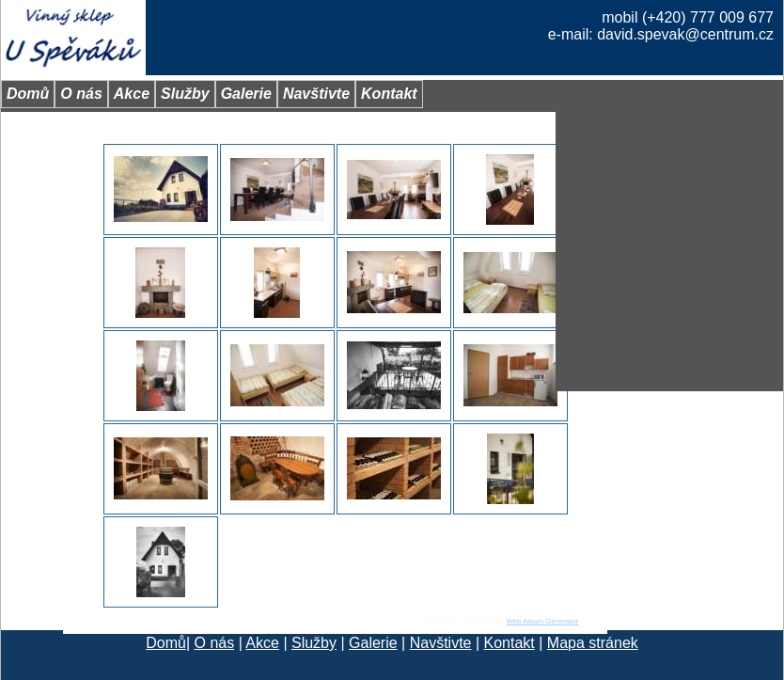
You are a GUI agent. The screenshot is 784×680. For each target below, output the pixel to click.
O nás (215, 643)
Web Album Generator (542, 621)
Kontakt (510, 643)
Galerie (373, 643)
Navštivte (441, 643)
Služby (314, 643)
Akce (262, 643)
